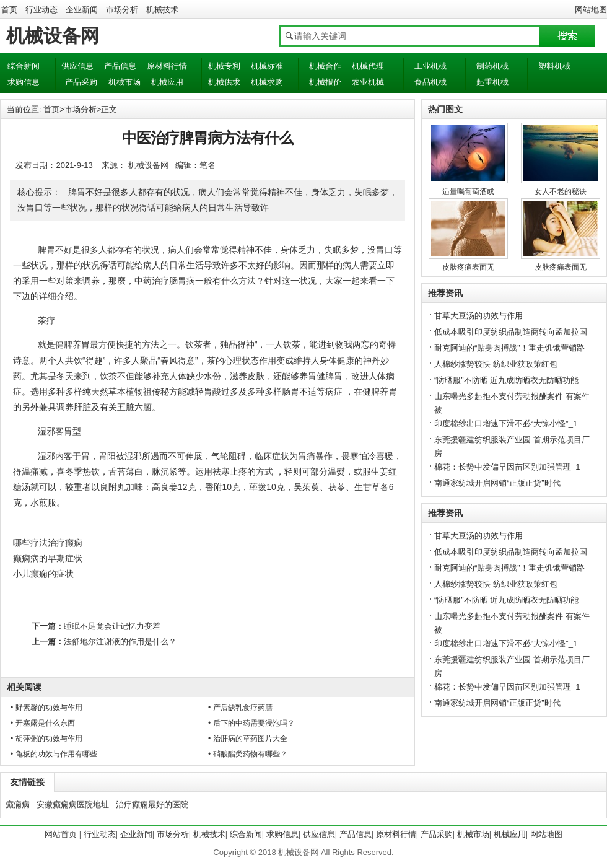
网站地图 (591, 10)
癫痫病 (18, 804)
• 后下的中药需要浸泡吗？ (251, 723)
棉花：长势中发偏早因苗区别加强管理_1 (507, 467)
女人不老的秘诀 (561, 191)
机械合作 (325, 66)
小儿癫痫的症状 (43, 574)
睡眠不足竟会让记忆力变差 (112, 626)
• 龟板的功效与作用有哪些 (54, 754)
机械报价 (325, 82)
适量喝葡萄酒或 (468, 191)
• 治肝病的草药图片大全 (248, 739)
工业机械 (430, 66)
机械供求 (224, 82)
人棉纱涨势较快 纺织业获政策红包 (496, 364)
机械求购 (267, 82)
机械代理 (368, 66)
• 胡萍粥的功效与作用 (46, 739)
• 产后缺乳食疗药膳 (240, 708)
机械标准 (267, 66)
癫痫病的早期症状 (48, 558)
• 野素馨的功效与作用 (46, 708)
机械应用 (167, 82)
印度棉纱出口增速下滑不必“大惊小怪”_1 (506, 423)
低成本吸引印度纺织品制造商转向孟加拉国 (511, 332)
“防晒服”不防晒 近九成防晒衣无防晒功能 (506, 380)
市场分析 (122, 10)
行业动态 (41, 10)
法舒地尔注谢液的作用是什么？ (120, 642)
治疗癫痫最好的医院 (152, 804)
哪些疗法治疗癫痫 (48, 543)
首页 (9, 10)
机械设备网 (53, 36)
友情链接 (27, 782)
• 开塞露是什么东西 (43, 723)
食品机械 (430, 82)
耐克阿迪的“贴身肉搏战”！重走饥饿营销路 (509, 348)
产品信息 (120, 66)
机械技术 (162, 10)
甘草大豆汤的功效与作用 (478, 316)
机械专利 (224, 66)
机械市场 (124, 82)
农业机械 (368, 82)
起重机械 (492, 82)
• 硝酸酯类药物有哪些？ (248, 754)
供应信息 (77, 66)
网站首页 (61, 834)
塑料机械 (554, 66)
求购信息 (24, 82)
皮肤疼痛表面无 (468, 267)
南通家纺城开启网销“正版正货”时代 (497, 483)
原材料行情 (167, 66)
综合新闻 (24, 66)
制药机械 (492, 66)
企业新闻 (82, 10)
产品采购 (81, 82)
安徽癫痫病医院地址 (73, 804)
